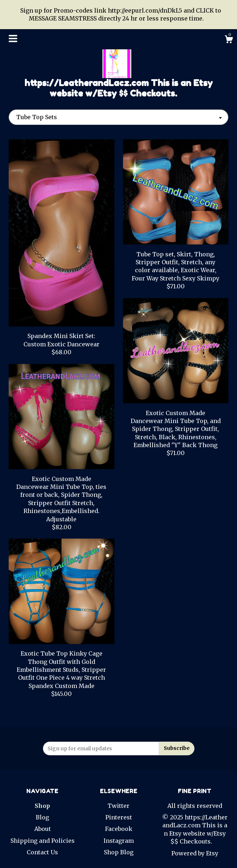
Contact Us (42, 852)
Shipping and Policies (43, 841)
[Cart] (229, 40)
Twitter (118, 806)
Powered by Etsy (195, 853)
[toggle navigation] (13, 39)
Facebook (119, 829)
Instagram (119, 841)
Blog (42, 817)
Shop (42, 806)
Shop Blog (119, 852)
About (43, 829)
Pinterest (119, 817)
